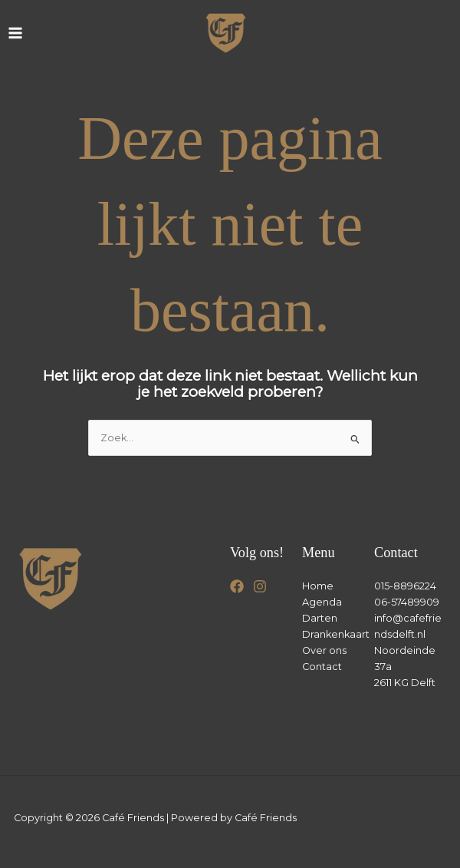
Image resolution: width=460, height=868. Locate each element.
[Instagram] (260, 586)
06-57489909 (407, 602)
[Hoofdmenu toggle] (15, 33)
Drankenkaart (336, 634)
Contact (322, 667)
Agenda (322, 602)
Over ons (324, 650)
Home (318, 586)
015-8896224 (405, 586)
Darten (320, 618)
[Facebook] (237, 586)
